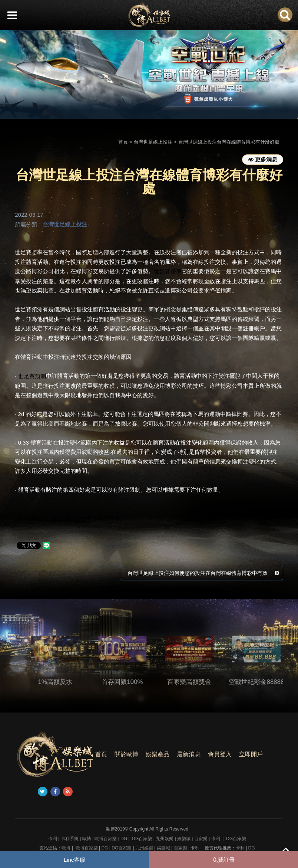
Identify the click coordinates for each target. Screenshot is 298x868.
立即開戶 (251, 754)
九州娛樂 (165, 839)
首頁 (123, 142)
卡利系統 (70, 839)
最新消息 (189, 754)
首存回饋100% (133, 682)
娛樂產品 (158, 754)
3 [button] (292, 39)
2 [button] (281, 39)
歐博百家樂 (106, 839)
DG (124, 839)
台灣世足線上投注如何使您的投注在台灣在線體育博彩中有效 (203, 573)
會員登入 (220, 754)
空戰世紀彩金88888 (267, 682)
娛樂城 (184, 839)
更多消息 (263, 159)
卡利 (53, 839)
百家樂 (201, 839)
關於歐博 (126, 754)
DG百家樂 (142, 839)
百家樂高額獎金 (200, 682)
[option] (149, 74)
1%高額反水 (66, 682)
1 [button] (270, 39)
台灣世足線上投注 (153, 142)
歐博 (87, 839)
